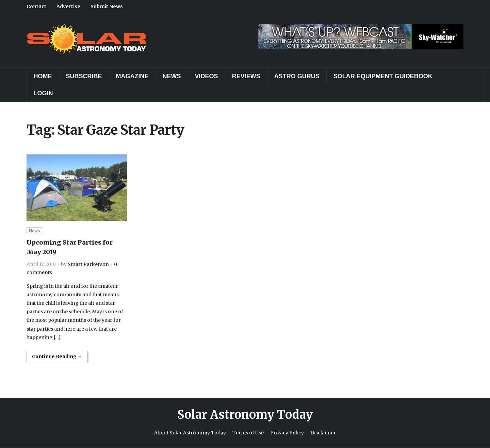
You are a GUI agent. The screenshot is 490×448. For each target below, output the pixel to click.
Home (43, 76)
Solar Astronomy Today (245, 415)
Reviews (246, 76)
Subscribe (84, 76)
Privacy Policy (287, 433)
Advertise (68, 6)
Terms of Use (248, 433)
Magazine (132, 76)
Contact (36, 6)
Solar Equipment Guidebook (383, 76)
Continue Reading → (57, 356)
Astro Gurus (297, 76)
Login (43, 93)
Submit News (107, 6)
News (172, 76)
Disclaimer (323, 433)
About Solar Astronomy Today (190, 433)
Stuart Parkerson (88, 264)
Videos (207, 76)
